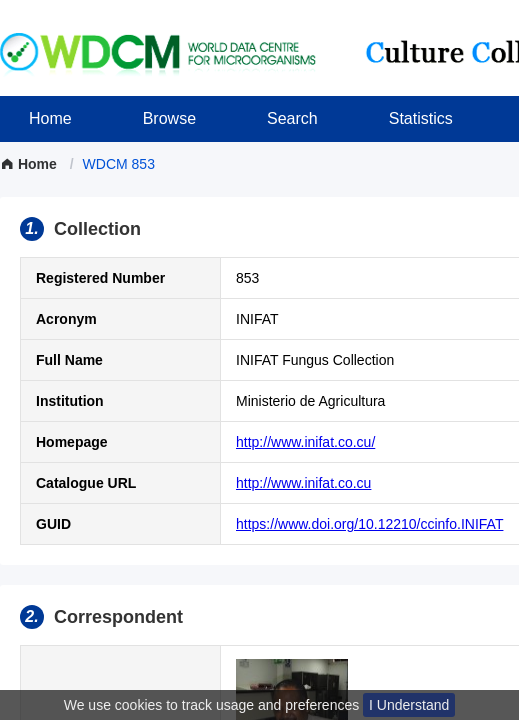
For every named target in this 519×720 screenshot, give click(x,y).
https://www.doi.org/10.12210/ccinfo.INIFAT (369, 524)
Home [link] (30, 164)
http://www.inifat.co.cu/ (305, 442)
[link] (119, 164)
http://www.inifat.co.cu (303, 483)
